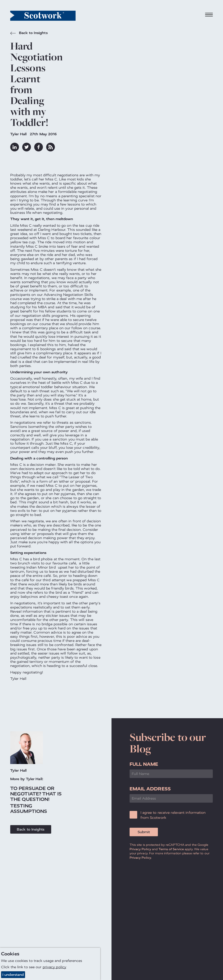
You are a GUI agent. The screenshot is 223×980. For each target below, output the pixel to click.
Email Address (150, 789)
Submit (144, 832)
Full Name (144, 764)
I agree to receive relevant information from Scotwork (173, 815)
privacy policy (54, 967)
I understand (13, 975)
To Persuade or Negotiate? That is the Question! (36, 794)
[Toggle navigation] (209, 15)
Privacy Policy (140, 849)
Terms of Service (171, 849)
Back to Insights (29, 33)
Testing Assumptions (29, 809)
